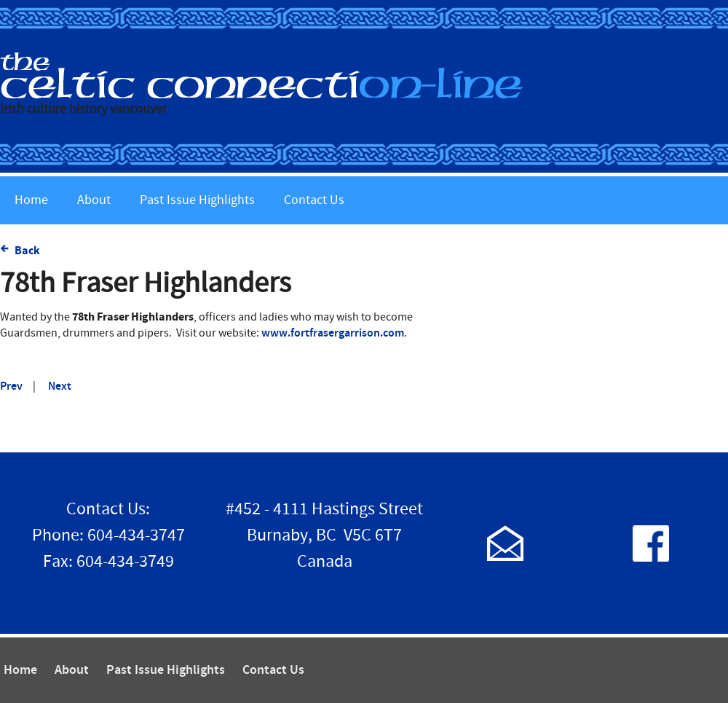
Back (27, 251)
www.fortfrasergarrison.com (333, 333)
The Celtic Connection (364, 75)
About (94, 200)
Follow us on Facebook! (651, 543)
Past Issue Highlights (197, 200)
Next (60, 386)
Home (31, 200)
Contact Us (314, 200)
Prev (11, 386)
